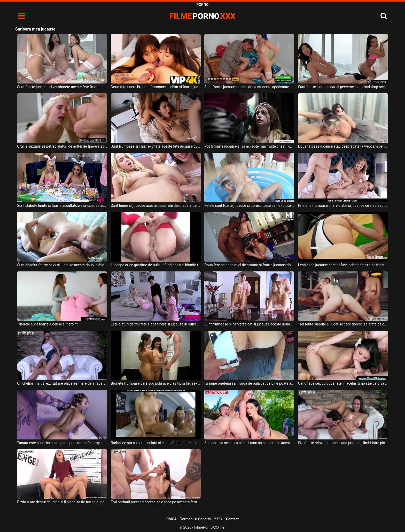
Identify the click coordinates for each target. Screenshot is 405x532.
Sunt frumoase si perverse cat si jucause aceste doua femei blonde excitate (249, 324)
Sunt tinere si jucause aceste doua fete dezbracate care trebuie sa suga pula (156, 206)
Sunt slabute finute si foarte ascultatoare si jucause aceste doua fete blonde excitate (62, 206)
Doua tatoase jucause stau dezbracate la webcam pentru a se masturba (343, 146)
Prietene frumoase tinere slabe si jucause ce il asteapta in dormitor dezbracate (343, 206)
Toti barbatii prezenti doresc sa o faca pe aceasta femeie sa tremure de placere (156, 502)
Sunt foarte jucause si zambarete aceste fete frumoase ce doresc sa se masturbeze (62, 87)
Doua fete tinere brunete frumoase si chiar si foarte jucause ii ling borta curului (156, 87)
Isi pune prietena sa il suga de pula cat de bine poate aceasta (249, 383)
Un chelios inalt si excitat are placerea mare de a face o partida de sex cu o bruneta (62, 383)
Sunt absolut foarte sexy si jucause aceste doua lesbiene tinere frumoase (62, 265)
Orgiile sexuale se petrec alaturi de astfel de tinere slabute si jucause (62, 146)
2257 (218, 519)
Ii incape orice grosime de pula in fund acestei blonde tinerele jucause (156, 265)
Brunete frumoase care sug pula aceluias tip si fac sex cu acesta (156, 383)
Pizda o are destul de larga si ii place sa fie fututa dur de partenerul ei (62, 502)
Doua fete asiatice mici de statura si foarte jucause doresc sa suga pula (249, 265)
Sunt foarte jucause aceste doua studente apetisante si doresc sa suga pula (249, 87)
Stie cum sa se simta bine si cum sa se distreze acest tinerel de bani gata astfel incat (249, 443)
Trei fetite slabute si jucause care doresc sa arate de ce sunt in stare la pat (343, 324)
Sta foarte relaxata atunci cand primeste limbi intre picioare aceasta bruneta (343, 443)
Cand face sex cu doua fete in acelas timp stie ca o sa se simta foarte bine (343, 383)
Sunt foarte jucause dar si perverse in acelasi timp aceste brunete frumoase (343, 87)
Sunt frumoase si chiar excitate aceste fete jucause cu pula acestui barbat (156, 146)
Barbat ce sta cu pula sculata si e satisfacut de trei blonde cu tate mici (156, 443)
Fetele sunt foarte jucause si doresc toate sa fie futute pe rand (249, 206)
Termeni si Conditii (195, 519)
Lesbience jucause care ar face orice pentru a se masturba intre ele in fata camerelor (343, 265)
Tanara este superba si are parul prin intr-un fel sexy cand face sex (62, 443)
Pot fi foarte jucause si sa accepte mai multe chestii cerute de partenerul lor (249, 146)
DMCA (172, 519)
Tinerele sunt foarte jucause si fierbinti (48, 324)
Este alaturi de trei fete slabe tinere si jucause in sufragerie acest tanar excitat (156, 324)
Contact (232, 519)
